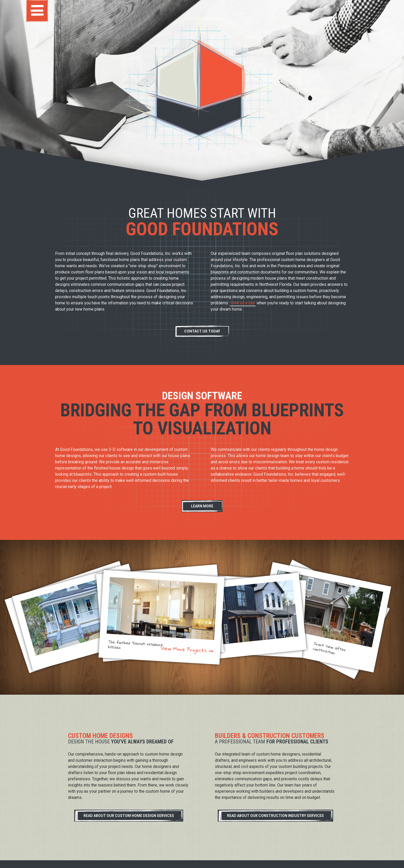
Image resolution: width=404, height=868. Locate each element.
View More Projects (184, 650)
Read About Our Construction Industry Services (275, 816)
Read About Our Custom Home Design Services (129, 816)
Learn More (202, 506)
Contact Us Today (202, 331)
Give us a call (243, 303)
